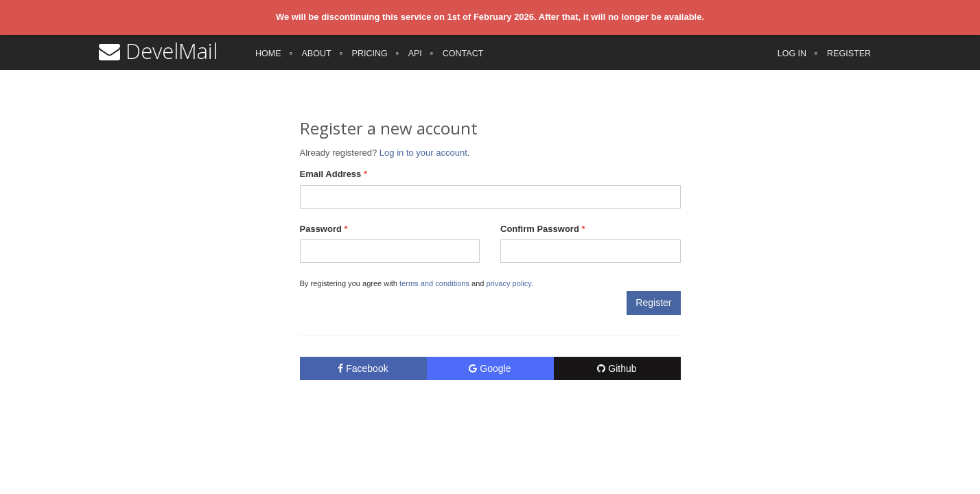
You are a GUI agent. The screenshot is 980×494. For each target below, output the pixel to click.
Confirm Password (543, 229)
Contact (463, 62)
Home (268, 62)
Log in (792, 62)
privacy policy (509, 283)
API (415, 62)
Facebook (363, 368)
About (317, 62)
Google (490, 368)
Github (617, 368)
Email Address (334, 174)
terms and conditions (434, 283)
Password (324, 229)
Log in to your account (423, 153)
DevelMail (158, 59)
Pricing (370, 62)
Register (849, 62)
